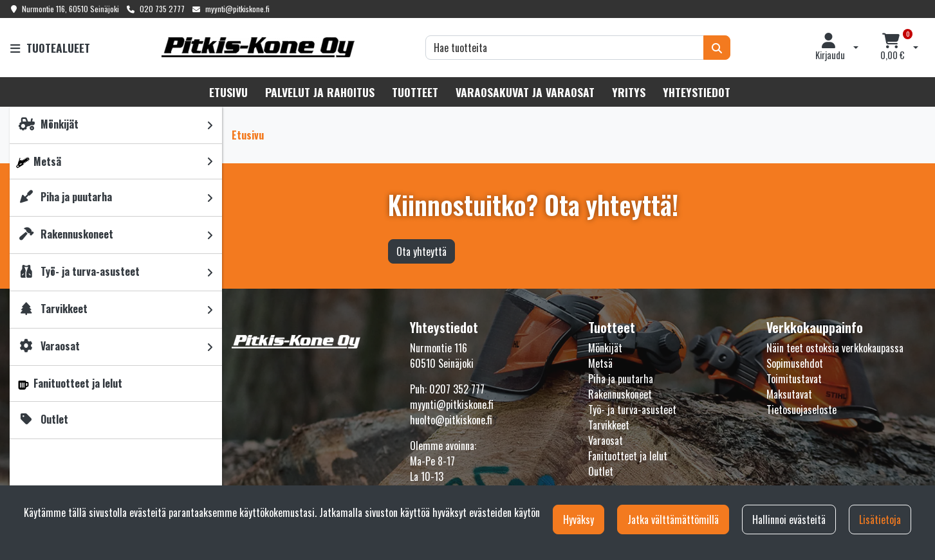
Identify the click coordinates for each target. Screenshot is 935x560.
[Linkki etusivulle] (258, 47)
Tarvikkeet (609, 425)
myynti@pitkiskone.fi (237, 9)
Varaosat (606, 440)
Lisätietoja (880, 519)
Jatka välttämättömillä (673, 519)
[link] (210, 125)
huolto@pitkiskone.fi (451, 420)
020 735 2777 (162, 9)
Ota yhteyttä (421, 251)
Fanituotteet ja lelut (628, 456)
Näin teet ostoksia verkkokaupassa (835, 348)
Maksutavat (789, 394)
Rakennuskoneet (620, 394)
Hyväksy (579, 519)
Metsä (600, 363)
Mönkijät (605, 348)
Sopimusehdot (795, 363)
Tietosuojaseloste (801, 410)
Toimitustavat (794, 379)
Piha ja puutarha (621, 379)
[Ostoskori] (893, 48)
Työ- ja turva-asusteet (632, 410)
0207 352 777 (457, 389)
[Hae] (565, 48)
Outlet (601, 471)
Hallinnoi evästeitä (789, 519)
